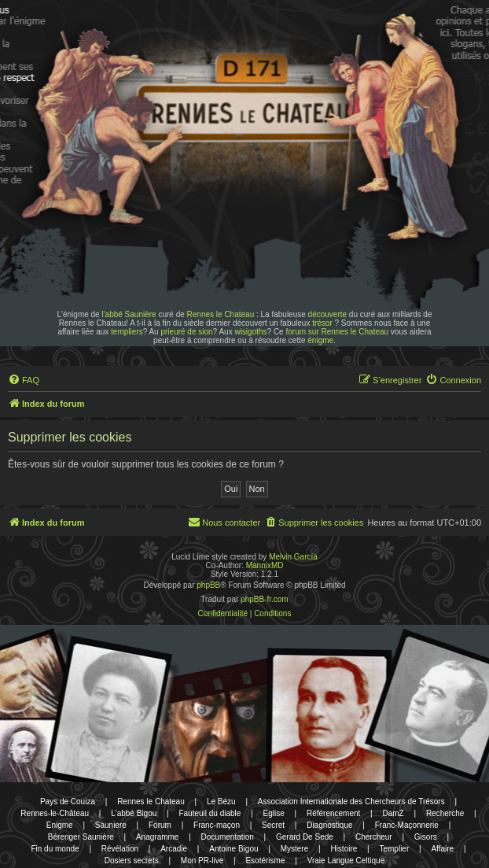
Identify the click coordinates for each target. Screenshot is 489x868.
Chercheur (374, 837)
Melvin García (293, 557)
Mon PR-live (202, 861)
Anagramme (157, 837)
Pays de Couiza (68, 802)
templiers (127, 332)
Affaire (442, 849)
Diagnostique (329, 825)
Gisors (426, 837)
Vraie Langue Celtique (346, 861)
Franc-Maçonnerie (407, 825)
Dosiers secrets (132, 861)
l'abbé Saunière (129, 314)
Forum (160, 825)
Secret (273, 825)
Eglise (274, 813)
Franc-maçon (217, 825)
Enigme (60, 825)
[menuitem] (24, 380)
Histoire (344, 849)
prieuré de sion (186, 332)
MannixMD (265, 565)
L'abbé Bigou (134, 813)
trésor (322, 323)
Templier (394, 849)
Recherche (445, 813)
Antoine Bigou (233, 849)
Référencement (333, 813)
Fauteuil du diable (210, 813)
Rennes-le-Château (55, 813)
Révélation (120, 849)
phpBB (208, 585)
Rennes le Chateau (221, 314)
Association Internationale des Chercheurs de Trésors (351, 802)
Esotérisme (265, 861)
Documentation (228, 837)
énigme (320, 340)
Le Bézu (221, 802)
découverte (327, 314)
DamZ (393, 813)
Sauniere (111, 825)
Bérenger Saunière (81, 837)
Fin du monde (55, 849)
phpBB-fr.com (265, 599)
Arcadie (174, 849)
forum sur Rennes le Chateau (337, 332)
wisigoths (250, 332)
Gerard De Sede (305, 837)
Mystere (295, 849)
